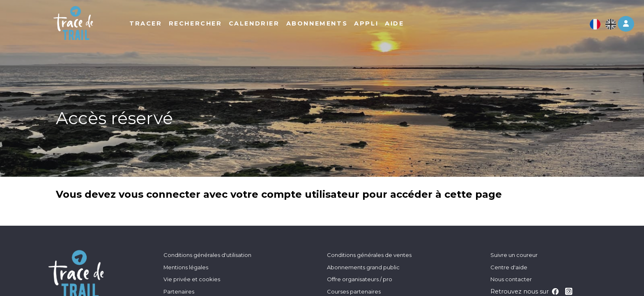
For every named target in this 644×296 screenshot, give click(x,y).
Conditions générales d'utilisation (207, 255)
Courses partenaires (354, 291)
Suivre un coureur (514, 255)
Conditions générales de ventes (369, 255)
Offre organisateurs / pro (360, 279)
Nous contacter (511, 279)
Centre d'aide (509, 267)
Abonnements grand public (363, 267)
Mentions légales (186, 267)
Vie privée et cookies (192, 279)
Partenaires (179, 291)
